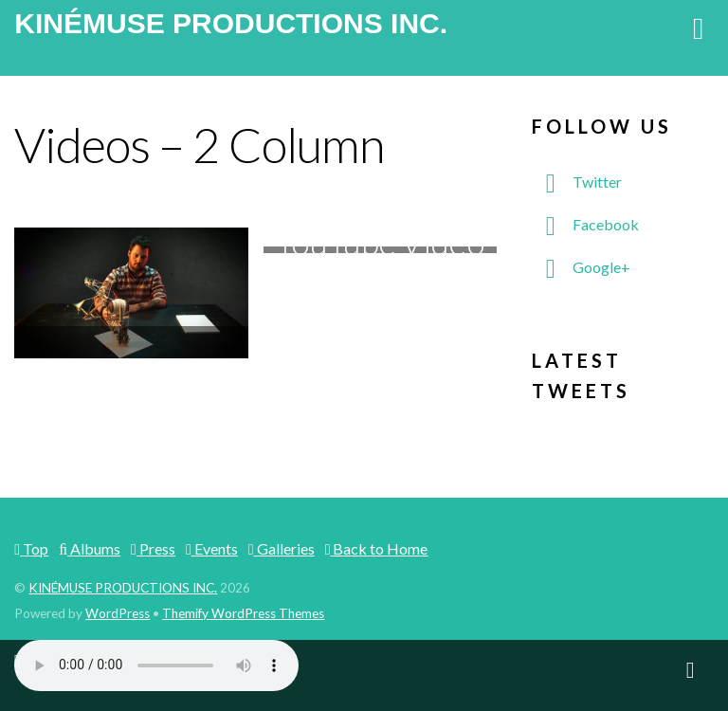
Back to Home (377, 548)
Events (212, 548)
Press (153, 548)
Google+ (581, 267)
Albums (90, 548)
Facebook (585, 224)
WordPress (118, 613)
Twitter (577, 182)
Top (31, 548)
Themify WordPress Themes (243, 613)
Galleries (282, 548)
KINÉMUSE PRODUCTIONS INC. (123, 588)
